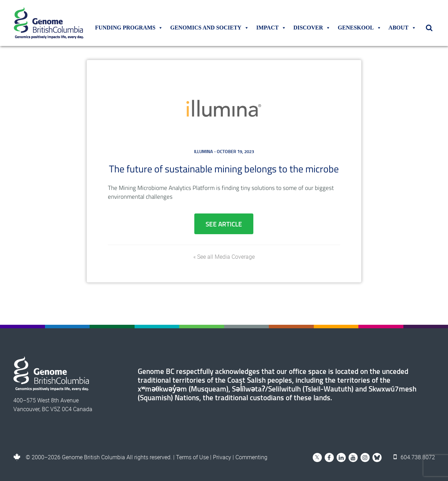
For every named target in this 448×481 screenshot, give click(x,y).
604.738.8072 (414, 457)
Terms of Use (192, 457)
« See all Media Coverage (224, 257)
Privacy (222, 457)
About (402, 28)
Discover (312, 28)
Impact (271, 28)
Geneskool (359, 28)
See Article (224, 224)
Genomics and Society (210, 28)
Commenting (251, 457)
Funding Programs (129, 28)
